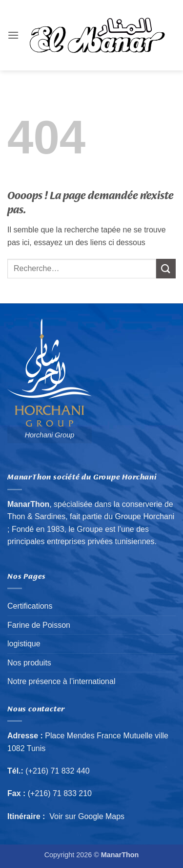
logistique (24, 644)
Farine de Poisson (39, 625)
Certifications (30, 606)
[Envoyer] (166, 268)
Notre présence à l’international (61, 681)
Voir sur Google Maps (87, 816)
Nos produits (29, 663)
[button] (13, 35)
